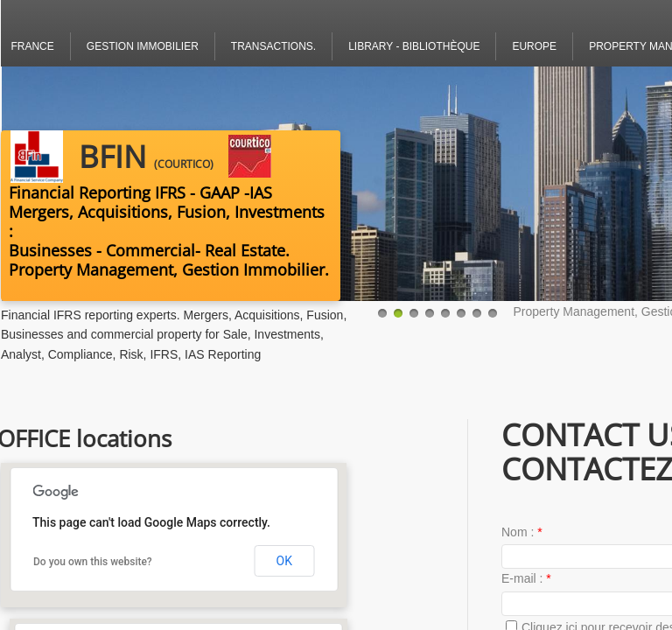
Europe (534, 46)
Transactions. (273, 46)
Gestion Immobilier (143, 46)
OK (284, 561)
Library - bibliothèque (414, 46)
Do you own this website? (93, 562)
